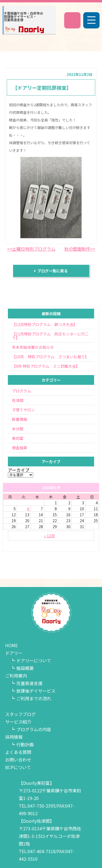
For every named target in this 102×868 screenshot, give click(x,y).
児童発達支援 (29, 683)
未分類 (18, 429)
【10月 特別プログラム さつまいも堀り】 (50, 357)
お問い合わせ (18, 760)
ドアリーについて (34, 660)
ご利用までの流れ (34, 698)
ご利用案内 (16, 676)
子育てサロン (23, 410)
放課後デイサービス (36, 691)
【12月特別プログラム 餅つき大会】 (45, 324)
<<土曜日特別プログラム (31, 249)
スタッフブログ (20, 714)
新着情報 (20, 419)
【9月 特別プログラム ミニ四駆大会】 (46, 366)
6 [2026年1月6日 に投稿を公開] (28, 509)
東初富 (18, 438)
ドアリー (14, 653)
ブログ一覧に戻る (51, 271)
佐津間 (18, 400)
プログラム (21, 391)
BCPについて (18, 767)
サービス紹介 (18, 722)
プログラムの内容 (34, 729)
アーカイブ (19, 470)
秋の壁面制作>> (80, 249)
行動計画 (25, 744)
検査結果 (20, 448)
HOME (11, 645)
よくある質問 (18, 752)
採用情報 (14, 737)
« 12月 (50, 536)
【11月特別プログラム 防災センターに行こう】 (50, 336)
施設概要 (25, 668)
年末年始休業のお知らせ (33, 347)
